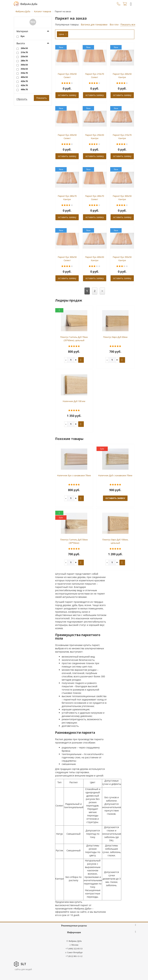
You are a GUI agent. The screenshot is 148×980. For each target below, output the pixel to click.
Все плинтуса (117, 24)
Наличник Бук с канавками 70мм (74, 475)
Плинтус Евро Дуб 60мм (115, 337)
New (33, 22)
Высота (21, 43)
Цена (63, 34)
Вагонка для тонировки (94, 24)
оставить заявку (67, 95)
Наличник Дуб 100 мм (74, 401)
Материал (22, 31)
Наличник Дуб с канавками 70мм (115, 475)
